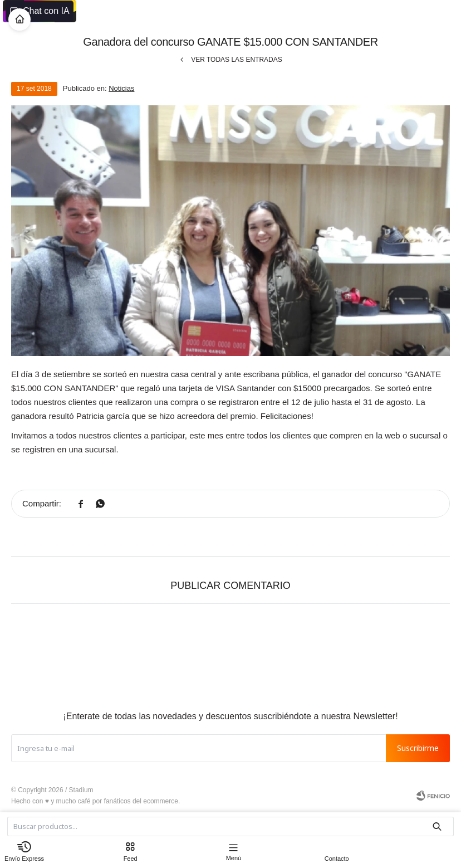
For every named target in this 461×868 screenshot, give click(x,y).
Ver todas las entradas (237, 60)
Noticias (121, 88)
